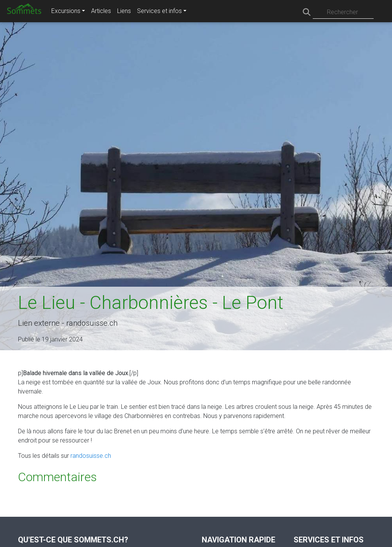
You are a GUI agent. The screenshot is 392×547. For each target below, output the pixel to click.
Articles (101, 11)
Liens (124, 11)
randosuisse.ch (91, 456)
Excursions (66, 11)
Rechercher (342, 12)
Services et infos (159, 11)
